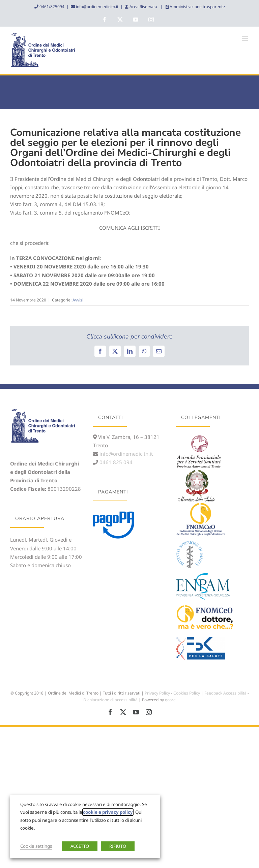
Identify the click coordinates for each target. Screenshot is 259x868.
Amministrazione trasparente (197, 7)
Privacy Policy (157, 693)
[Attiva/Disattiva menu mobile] (245, 39)
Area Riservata (143, 7)
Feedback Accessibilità (225, 693)
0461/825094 (51, 7)
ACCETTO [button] (80, 846)
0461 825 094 (115, 462)
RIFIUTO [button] (118, 846)
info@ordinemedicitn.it (97, 7)
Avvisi (78, 300)
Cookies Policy (187, 693)
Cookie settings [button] (36, 846)
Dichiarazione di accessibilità (110, 700)
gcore (170, 700)
